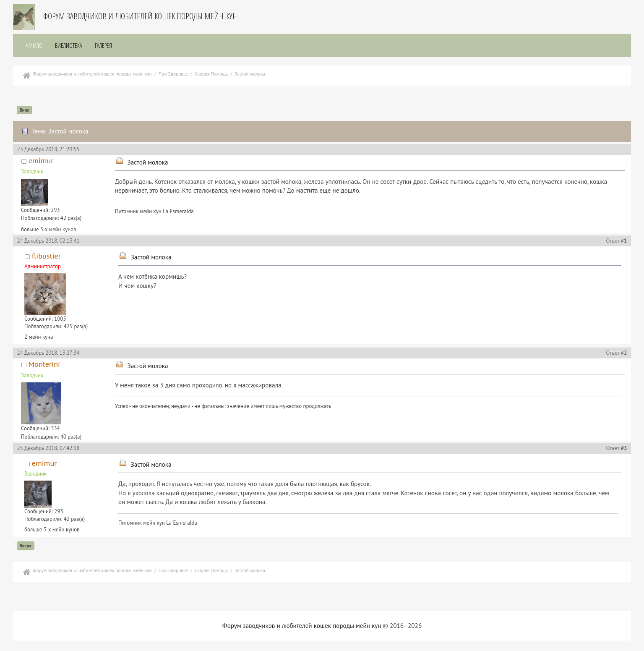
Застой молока (147, 162)
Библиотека (69, 46)
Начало (34, 46)
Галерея (103, 46)
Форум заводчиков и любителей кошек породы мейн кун (302, 626)
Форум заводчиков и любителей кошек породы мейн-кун (140, 16)
